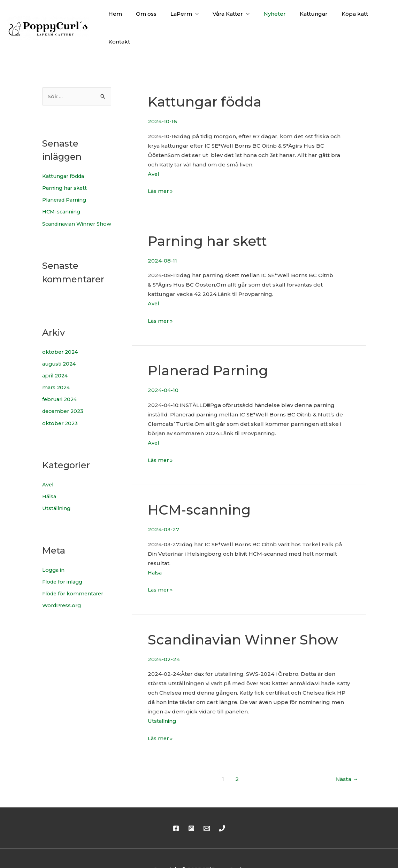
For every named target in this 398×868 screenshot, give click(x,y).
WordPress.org (63, 590)
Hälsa (50, 481)
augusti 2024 (60, 350)
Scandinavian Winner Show (245, 617)
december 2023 (64, 397)
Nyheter (267, 17)
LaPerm (181, 17)
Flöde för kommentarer (75, 578)
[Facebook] (176, 806)
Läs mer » (161, 169)
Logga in (54, 554)
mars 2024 (57, 373)
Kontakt (375, 17)
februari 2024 (61, 385)
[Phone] (222, 806)
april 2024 (56, 361)
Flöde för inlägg (64, 566)
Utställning (57, 493)
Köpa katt (340, 17)
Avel (48, 470)
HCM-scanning (62, 190)
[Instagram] (191, 806)
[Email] (207, 806)
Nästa (346, 757)
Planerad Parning (66, 178)
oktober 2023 (61, 408)
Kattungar (303, 17)
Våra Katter (224, 17)
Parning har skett (66, 167)
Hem (122, 17)
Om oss (149, 17)
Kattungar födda (65, 155)
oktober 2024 (61, 338)
